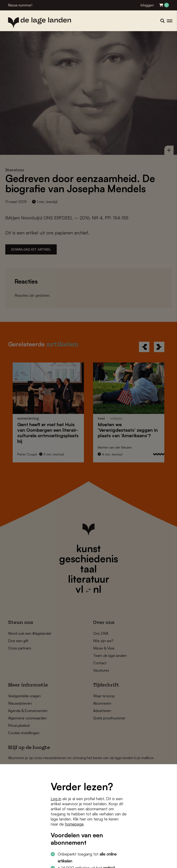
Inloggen (147, 5)
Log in (56, 799)
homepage (74, 824)
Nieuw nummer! (20, 5)
